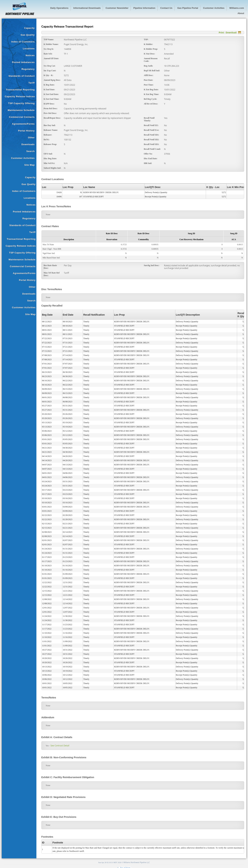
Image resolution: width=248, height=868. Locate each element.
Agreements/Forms (23, 124)
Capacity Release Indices (20, 96)
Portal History (26, 131)
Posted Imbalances (23, 62)
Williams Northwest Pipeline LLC (137, 862)
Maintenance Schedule (21, 110)
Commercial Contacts (22, 117)
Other (31, 138)
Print (221, 33)
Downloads (28, 144)
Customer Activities (23, 158)
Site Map (29, 165)
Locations (29, 49)
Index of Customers (23, 42)
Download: (231, 33)
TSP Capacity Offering (21, 103)
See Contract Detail (60, 746)
